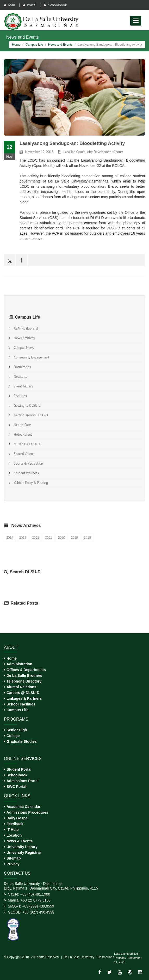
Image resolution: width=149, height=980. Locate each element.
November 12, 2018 (39, 152)
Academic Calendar (23, 807)
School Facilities (21, 704)
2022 (36, 538)
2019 (75, 538)
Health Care (21, 425)
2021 (49, 538)
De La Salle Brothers (24, 675)
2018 (87, 538)
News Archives (23, 338)
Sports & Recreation (28, 463)
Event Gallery (23, 386)
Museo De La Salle (26, 444)
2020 (62, 538)
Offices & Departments (26, 670)
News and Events (60, 45)
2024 (10, 538)
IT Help (13, 830)
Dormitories (21, 367)
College (13, 736)
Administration (19, 664)
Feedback (15, 824)
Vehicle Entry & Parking (30, 483)
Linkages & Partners (24, 698)
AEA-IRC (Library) (25, 328)
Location (14, 835)
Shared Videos (23, 454)
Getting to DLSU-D (26, 406)
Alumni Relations (21, 687)
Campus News (23, 348)
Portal (30, 5)
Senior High (17, 730)
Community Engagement (31, 357)
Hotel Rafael (22, 434)
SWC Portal (16, 787)
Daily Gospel (18, 818)
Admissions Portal (23, 781)
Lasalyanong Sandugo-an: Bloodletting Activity (72, 143)
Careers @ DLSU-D (23, 693)
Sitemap (14, 858)
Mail (10, 5)
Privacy (13, 864)
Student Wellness (26, 473)
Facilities (20, 396)
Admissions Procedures (27, 812)
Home (16, 45)
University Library (22, 847)
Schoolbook (55, 5)
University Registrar (24, 853)
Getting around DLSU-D (30, 415)
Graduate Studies (22, 741)
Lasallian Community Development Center (93, 152)
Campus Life (34, 45)
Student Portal (19, 769)
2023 (23, 538)
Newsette (20, 377)
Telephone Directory (24, 681)
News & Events (20, 841)
